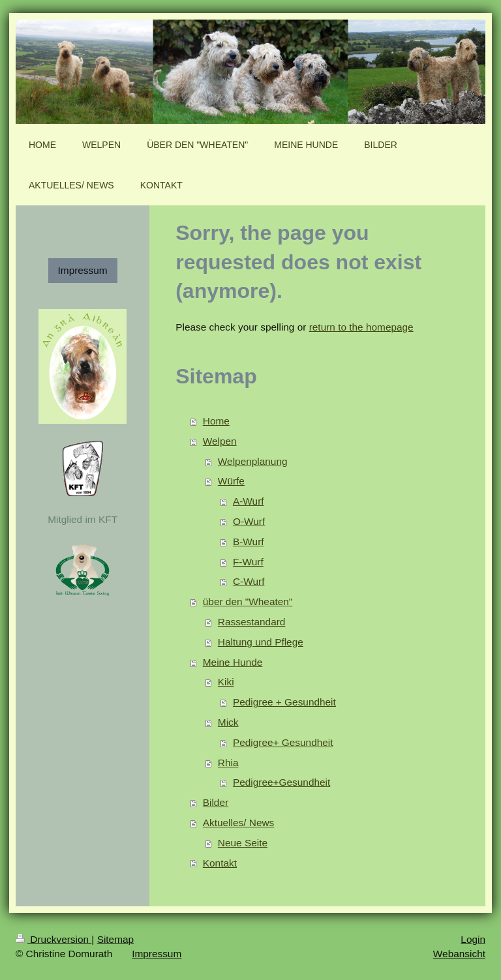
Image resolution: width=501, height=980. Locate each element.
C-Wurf (249, 581)
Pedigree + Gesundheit (284, 702)
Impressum (83, 270)
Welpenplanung (253, 461)
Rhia (228, 763)
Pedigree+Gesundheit (281, 782)
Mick (228, 722)
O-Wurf (249, 521)
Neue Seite (243, 843)
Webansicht (459, 954)
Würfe (231, 481)
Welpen (220, 441)
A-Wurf (249, 501)
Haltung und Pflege (261, 642)
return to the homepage (361, 327)
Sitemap (115, 939)
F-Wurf (248, 562)
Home (216, 421)
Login (473, 939)
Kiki (226, 682)
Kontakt (220, 863)
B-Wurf (249, 542)
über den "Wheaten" (248, 601)
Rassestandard (252, 622)
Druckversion (53, 939)
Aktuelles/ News (239, 823)
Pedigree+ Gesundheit (283, 742)
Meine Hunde (233, 662)
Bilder (216, 802)
